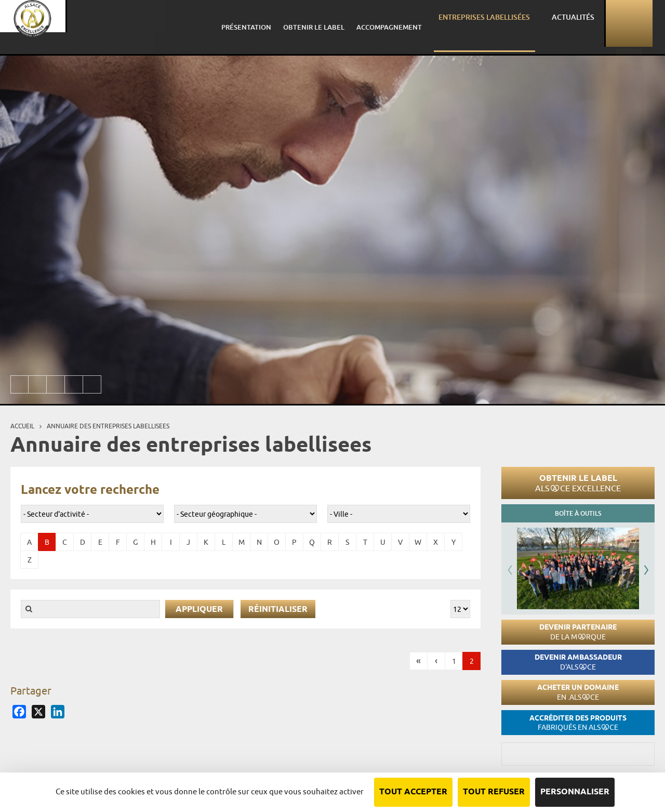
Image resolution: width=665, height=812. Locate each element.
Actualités (586, 23)
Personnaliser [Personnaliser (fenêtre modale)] (575, 792)
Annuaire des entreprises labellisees (108, 426)
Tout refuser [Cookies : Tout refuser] (494, 792)
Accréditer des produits (578, 723)
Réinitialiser (278, 610)
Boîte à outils (578, 513)
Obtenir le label (578, 483)
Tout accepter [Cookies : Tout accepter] (413, 792)
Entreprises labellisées (512, 23)
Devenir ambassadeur (578, 662)
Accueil (22, 426)
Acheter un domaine (578, 692)
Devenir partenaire (578, 632)
